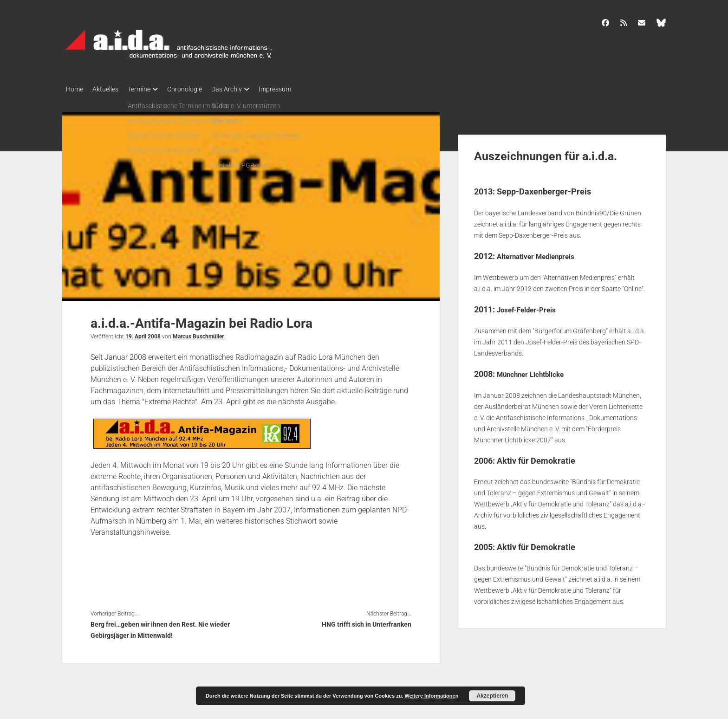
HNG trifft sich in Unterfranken (367, 622)
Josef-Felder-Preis (533, 306)
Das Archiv (245, 89)
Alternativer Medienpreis (544, 253)
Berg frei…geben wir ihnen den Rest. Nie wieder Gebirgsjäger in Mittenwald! (160, 627)
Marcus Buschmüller (198, 334)
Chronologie (198, 89)
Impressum (298, 89)
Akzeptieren (492, 696)
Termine (148, 89)
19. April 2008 (143, 334)
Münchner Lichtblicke (537, 371)
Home (75, 89)
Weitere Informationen (431, 696)
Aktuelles (110, 89)
